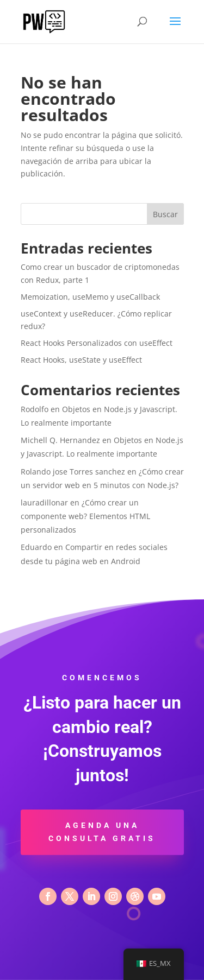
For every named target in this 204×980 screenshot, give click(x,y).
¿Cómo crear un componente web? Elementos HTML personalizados (85, 516)
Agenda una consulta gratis (102, 832)
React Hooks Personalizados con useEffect (97, 343)
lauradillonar (44, 502)
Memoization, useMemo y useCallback (90, 297)
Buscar (165, 214)
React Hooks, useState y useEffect (81, 360)
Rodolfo (35, 409)
